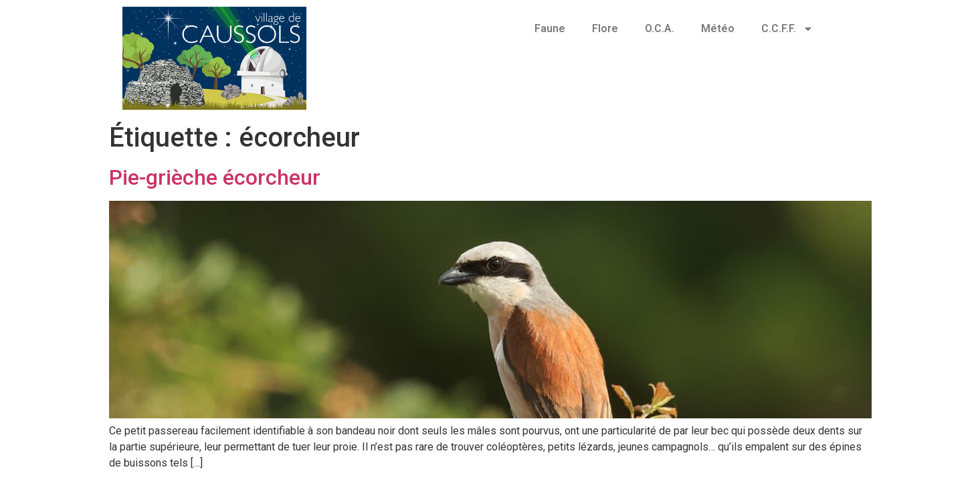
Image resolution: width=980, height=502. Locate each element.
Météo (718, 28)
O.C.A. (660, 28)
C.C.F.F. (787, 29)
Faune (550, 28)
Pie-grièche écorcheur (215, 177)
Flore (605, 28)
